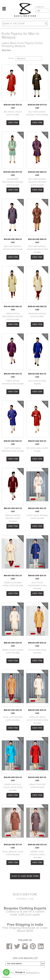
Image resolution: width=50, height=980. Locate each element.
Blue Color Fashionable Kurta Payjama (37, 586)
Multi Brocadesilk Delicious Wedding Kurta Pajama (37, 182)
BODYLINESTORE (25, 894)
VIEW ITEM (13, 123)
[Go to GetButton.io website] (6, 977)
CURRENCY (40, 7)
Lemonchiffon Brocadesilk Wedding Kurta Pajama (13, 317)
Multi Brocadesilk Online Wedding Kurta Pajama (37, 249)
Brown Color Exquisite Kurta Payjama (37, 855)
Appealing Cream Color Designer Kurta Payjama (37, 720)
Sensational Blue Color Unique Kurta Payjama (13, 787)
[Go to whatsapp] (6, 972)
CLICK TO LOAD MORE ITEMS (25, 876)
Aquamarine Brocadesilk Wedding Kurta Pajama (13, 182)
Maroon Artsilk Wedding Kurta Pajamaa (13, 518)
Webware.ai (33, 973)
